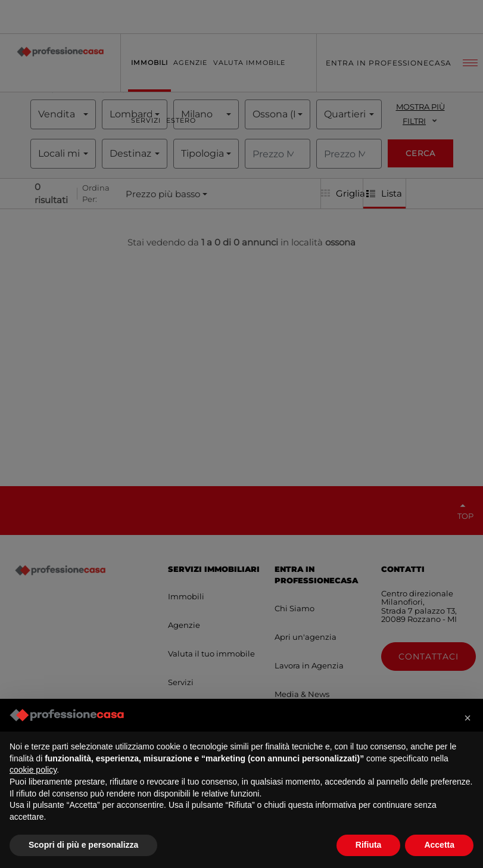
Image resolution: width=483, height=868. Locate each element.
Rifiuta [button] (369, 845)
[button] (468, 718)
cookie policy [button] (33, 770)
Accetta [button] (439, 845)
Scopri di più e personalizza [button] (83, 845)
